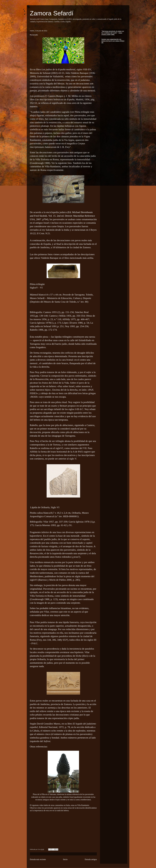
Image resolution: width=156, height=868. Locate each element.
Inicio (65, 859)
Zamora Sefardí (52, 13)
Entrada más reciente (38, 859)
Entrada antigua (91, 859)
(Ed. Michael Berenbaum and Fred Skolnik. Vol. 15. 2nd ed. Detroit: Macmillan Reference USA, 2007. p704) (62, 216)
